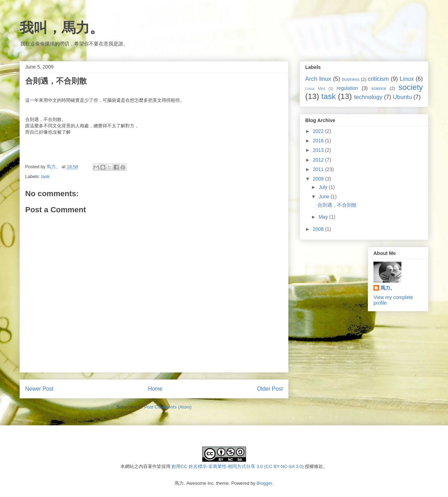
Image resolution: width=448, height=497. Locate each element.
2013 (319, 150)
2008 (319, 229)
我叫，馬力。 (62, 28)
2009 (319, 179)
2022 (319, 131)
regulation (348, 88)
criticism (379, 79)
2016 (319, 141)
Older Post (270, 389)
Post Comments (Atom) (168, 407)
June (324, 197)
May (324, 217)
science (379, 88)
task (45, 176)
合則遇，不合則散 (337, 205)
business (351, 79)
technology (368, 97)
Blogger (264, 483)
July (324, 187)
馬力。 (388, 288)
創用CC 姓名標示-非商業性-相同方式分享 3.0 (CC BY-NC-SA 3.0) (237, 466)
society (411, 87)
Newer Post (39, 389)
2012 (319, 160)
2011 (319, 169)
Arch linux (318, 79)
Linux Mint (315, 88)
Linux (407, 79)
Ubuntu (402, 97)
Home (155, 389)
